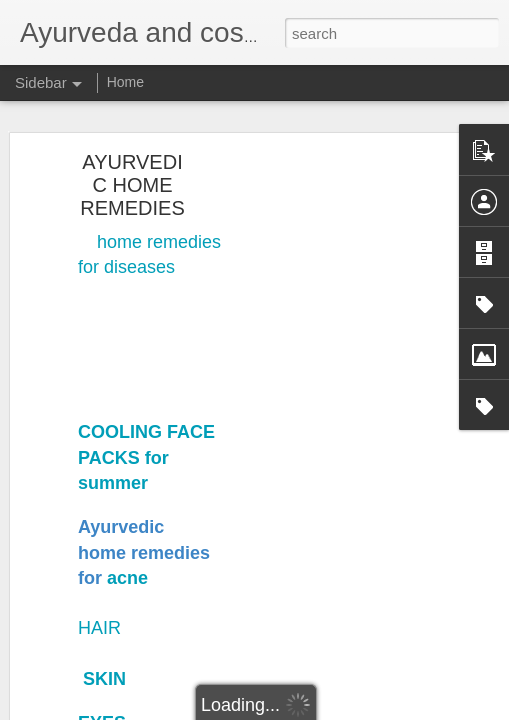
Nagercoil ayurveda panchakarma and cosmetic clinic (190, 437)
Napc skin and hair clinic (237, 447)
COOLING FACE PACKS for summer (146, 232)
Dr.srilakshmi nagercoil (245, 661)
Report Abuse (375, 709)
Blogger (317, 709)
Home (125, 82)
